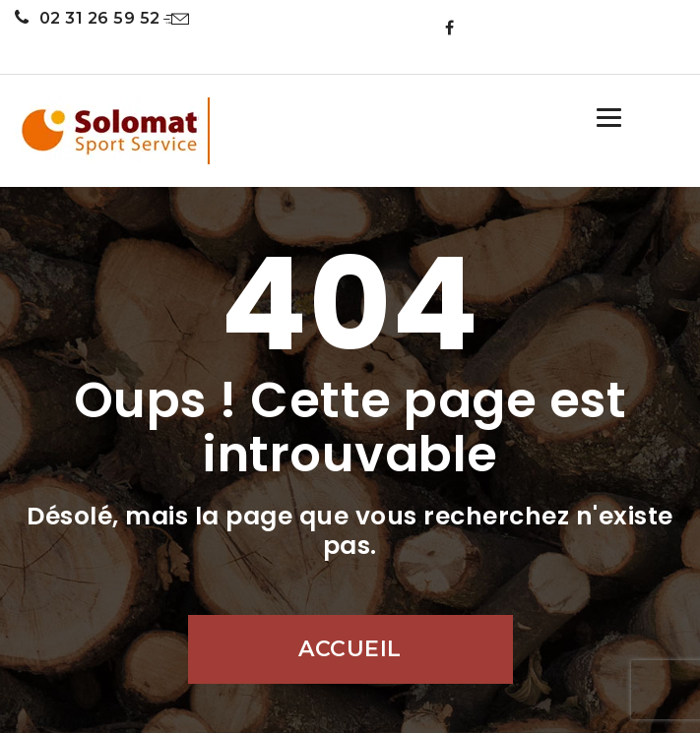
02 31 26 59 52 (88, 18)
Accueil (350, 649)
